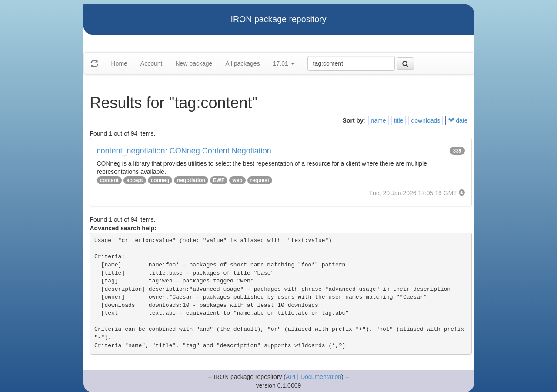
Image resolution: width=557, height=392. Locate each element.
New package (194, 63)
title (399, 120)
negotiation (191, 180)
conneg (160, 180)
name (379, 120)
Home (119, 63)
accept (135, 180)
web (237, 180)
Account (152, 63)
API (291, 377)
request (260, 180)
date (458, 120)
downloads (425, 120)
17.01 (284, 63)
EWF (219, 180)
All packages (242, 63)
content (109, 180)
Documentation (321, 377)
